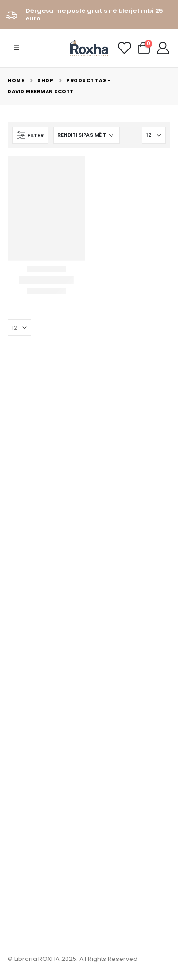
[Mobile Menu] (16, 48)
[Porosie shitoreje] (86, 135)
